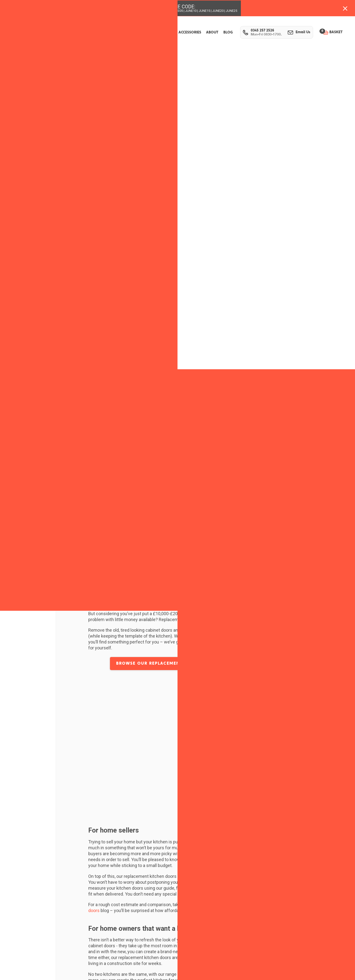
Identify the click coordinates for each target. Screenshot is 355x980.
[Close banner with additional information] (345, 8)
